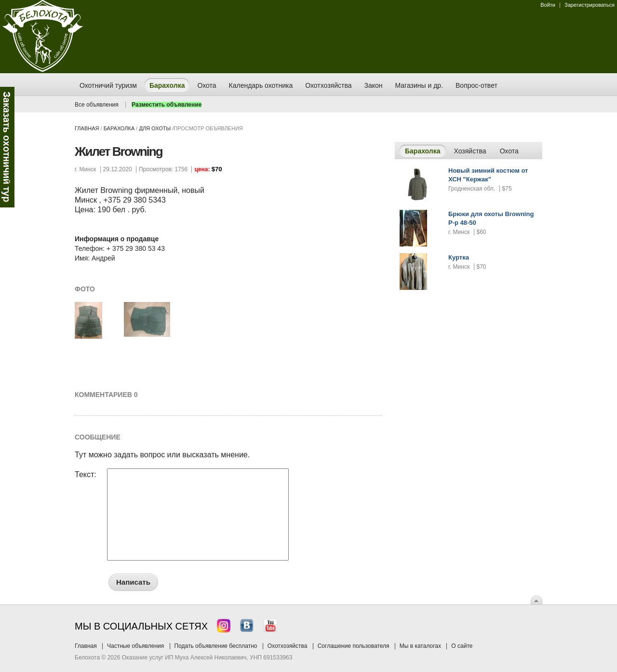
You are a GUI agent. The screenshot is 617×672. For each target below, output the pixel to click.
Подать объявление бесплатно (216, 646)
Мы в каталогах (420, 646)
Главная (87, 128)
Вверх (537, 600)
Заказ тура (7, 147)
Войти (548, 5)
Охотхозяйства (288, 646)
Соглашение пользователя (354, 646)
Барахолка (119, 128)
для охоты (155, 128)
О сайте (462, 646)
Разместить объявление (167, 105)
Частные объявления (135, 646)
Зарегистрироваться (590, 5)
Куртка (459, 257)
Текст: (86, 475)
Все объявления (97, 105)
